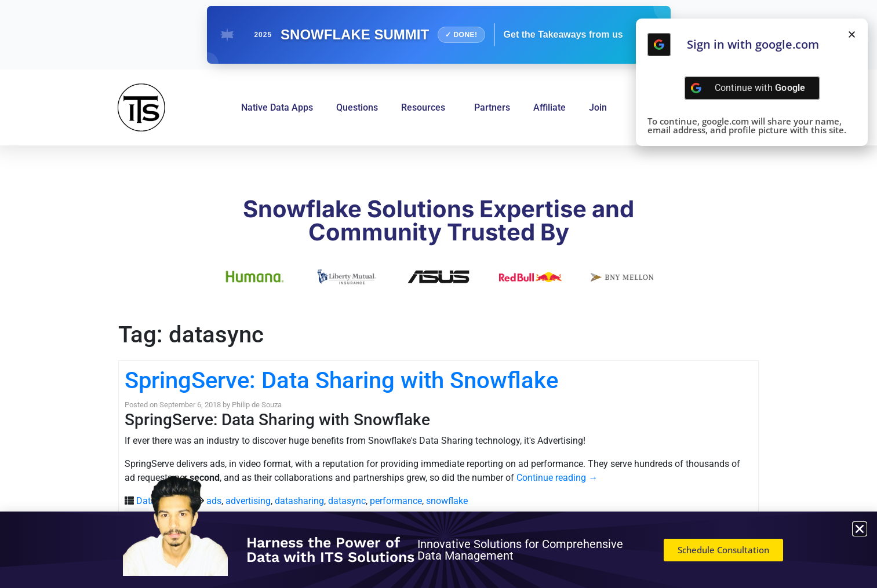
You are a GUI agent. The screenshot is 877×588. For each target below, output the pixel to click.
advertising (248, 501)
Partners (492, 107)
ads (214, 501)
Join (598, 107)
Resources (426, 108)
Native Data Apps (277, 107)
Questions (357, 107)
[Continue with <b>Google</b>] (659, 45)
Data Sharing (163, 501)
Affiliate (550, 107)
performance (396, 501)
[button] (852, 34)
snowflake (447, 501)
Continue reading (557, 478)
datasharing (299, 501)
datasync (347, 501)
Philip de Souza (257, 405)
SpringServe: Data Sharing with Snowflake (341, 380)
